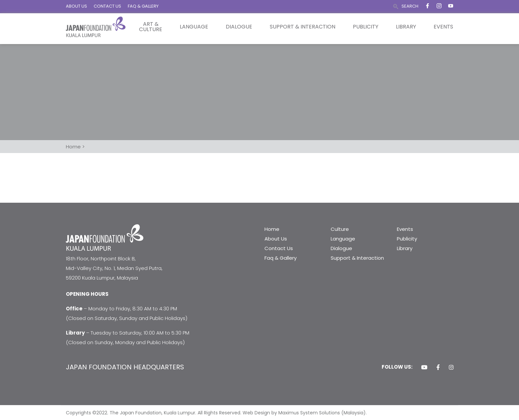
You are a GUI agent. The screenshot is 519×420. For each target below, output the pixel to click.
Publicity (366, 27)
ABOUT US (76, 6)
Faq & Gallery (281, 258)
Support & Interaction (303, 27)
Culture (340, 229)
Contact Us (279, 248)
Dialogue (239, 27)
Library (406, 27)
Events (443, 27)
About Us (276, 239)
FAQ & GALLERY (143, 6)
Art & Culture (151, 27)
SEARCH (410, 6)
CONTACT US (107, 6)
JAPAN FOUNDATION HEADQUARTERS (125, 367)
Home (272, 229)
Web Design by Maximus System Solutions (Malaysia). (305, 413)
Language (194, 27)
